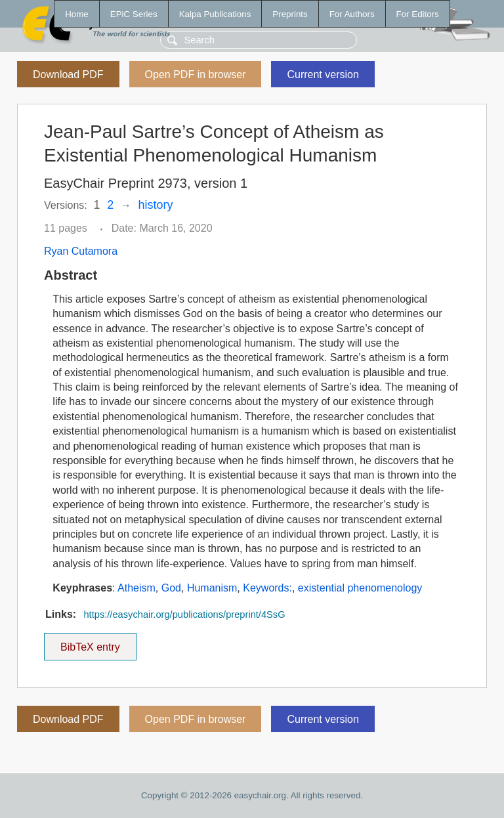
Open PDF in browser (196, 75)
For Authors (352, 14)
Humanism (212, 588)
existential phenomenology (360, 588)
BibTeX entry (90, 643)
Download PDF (68, 75)
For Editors (418, 14)
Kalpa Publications (215, 14)
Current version (323, 75)
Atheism (136, 588)
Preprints (290, 14)
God (171, 588)
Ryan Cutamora (81, 251)
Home (77, 14)
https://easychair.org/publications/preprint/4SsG (184, 614)
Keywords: (267, 588)
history (156, 205)
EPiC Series (134, 14)
